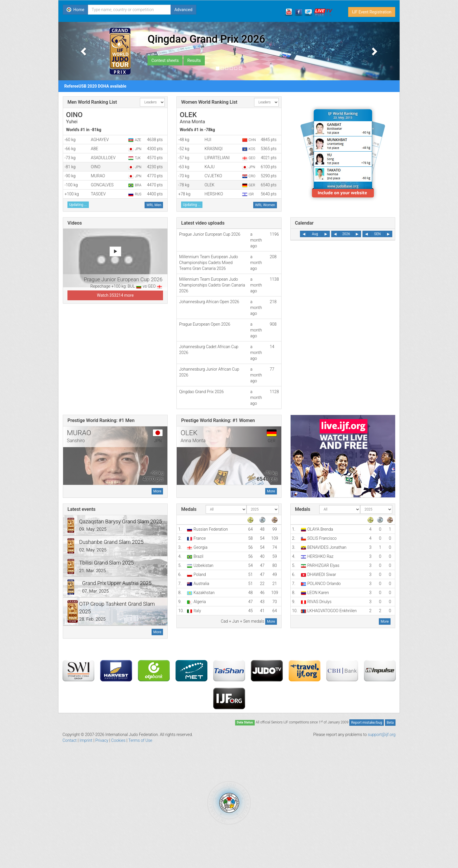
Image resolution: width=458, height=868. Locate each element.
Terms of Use (140, 740)
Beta (390, 723)
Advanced (183, 10)
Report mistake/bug (367, 723)
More (157, 491)
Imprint (86, 740)
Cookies (118, 740)
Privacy (102, 740)
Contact (70, 740)
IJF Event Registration (372, 12)
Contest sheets (165, 60)
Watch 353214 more (115, 295)
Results (194, 60)
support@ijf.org (382, 735)
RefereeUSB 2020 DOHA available (95, 86)
